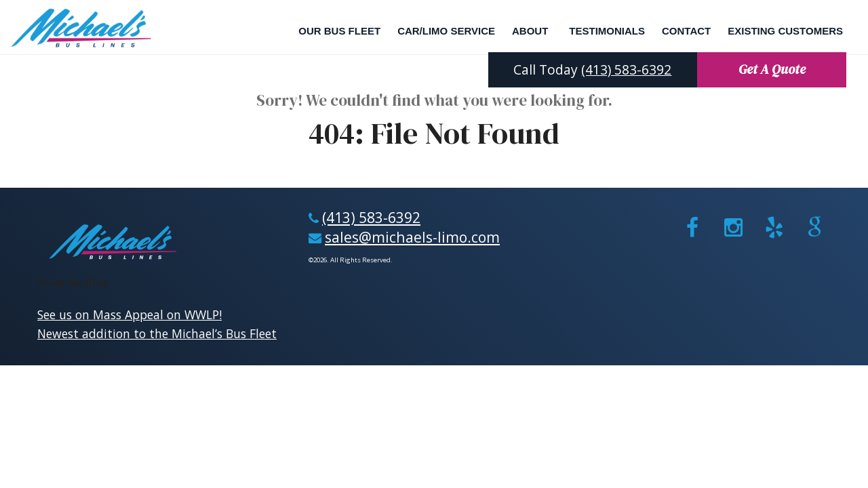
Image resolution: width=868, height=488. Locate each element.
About (530, 31)
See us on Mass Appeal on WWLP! (130, 314)
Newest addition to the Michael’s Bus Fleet (157, 333)
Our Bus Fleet (339, 31)
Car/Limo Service (446, 31)
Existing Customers (785, 31)
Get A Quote (772, 69)
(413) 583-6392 (626, 69)
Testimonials (607, 31)
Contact (686, 31)
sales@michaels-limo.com (412, 237)
